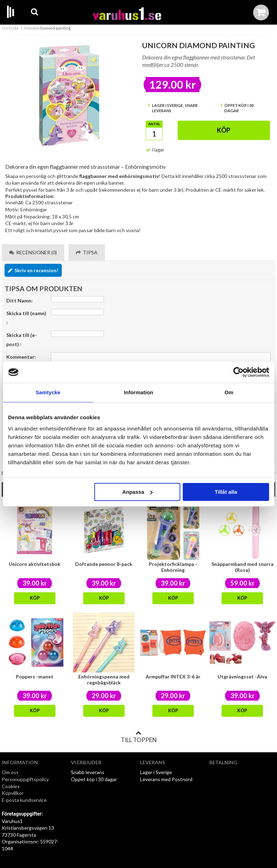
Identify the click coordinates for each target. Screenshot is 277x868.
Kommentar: (21, 357)
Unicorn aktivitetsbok (35, 564)
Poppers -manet (35, 676)
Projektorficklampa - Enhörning (173, 567)
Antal (154, 124)
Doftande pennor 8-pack (104, 564)
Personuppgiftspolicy (25, 779)
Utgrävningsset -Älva (242, 676)
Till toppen (139, 737)
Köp (224, 130)
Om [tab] (229, 392)
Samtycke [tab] (48, 392)
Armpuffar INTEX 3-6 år (173, 676)
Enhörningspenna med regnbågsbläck (104, 679)
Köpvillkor (13, 793)
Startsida (10, 28)
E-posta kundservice (25, 800)
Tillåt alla (226, 492)
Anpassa (137, 492)
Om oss (10, 772)
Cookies (11, 786)
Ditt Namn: (19, 301)
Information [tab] (139, 392)
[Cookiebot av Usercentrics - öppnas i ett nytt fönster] (238, 372)
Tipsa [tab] (87, 252)
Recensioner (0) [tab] (33, 252)
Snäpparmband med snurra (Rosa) (242, 567)
